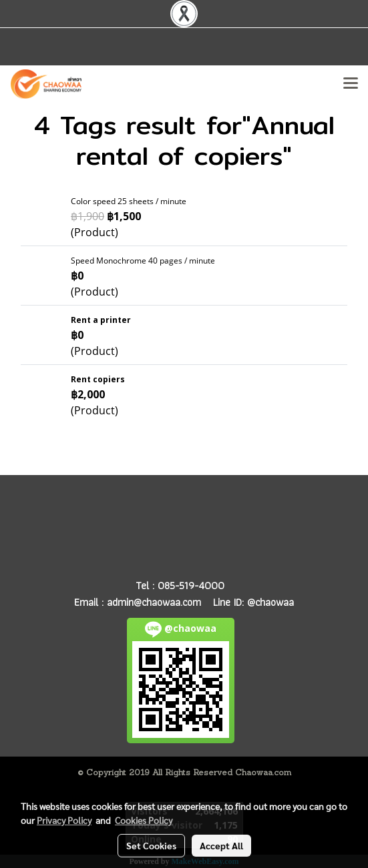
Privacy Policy (64, 820)
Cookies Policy (144, 820)
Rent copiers (98, 379)
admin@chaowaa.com (154, 602)
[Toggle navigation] (351, 84)
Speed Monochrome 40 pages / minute (143, 261)
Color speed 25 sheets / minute (129, 201)
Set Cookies (151, 845)
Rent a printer (101, 320)
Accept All (221, 845)
